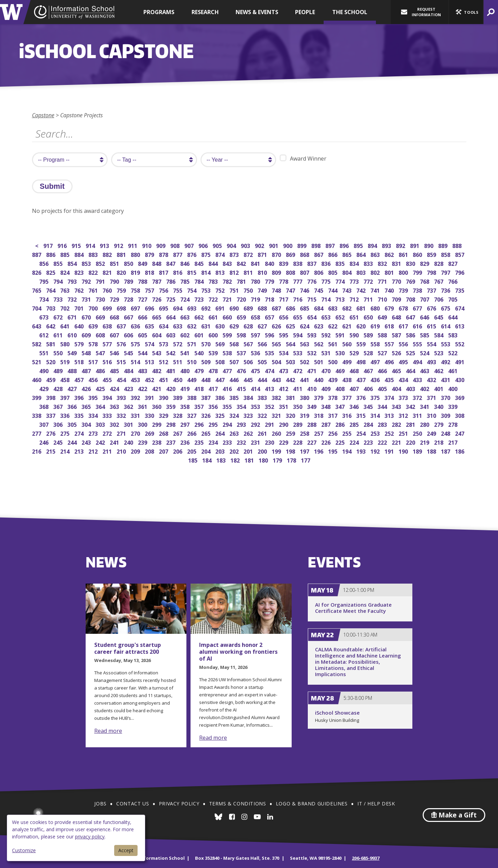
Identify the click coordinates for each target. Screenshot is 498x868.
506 (249, 361)
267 (178, 433)
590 (355, 334)
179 (278, 460)
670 (87, 317)
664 (171, 317)
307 (45, 424)
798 (432, 272)
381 (291, 397)
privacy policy (90, 837)
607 (115, 334)
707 (425, 299)
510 (192, 361)
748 (277, 290)
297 (186, 424)
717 (284, 299)
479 (200, 370)
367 (59, 406)
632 (192, 325)
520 (51, 361)
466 (383, 370)
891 (415, 245)
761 (94, 290)
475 (256, 370)
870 (277, 254)
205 (192, 451)
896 (345, 245)
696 (150, 308)
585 (425, 334)
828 (439, 263)
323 (249, 415)
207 (164, 451)
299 (157, 424)
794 (59, 281)
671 (73, 317)
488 (73, 370)
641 (66, 325)
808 (291, 272)
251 (404, 433)
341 (425, 406)
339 (453, 406)
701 (80, 308)
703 (51, 308)
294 (228, 424)
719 (256, 299)
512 (164, 361)
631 (207, 325)
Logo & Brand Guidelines (312, 804)
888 (458, 245)
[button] (466, 12)
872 (249, 254)
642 (51, 325)
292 (256, 424)
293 (242, 424)
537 (242, 352)
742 (362, 290)
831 (397, 263)
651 (355, 317)
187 (446, 451)
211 (108, 451)
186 (460, 451)
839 (284, 263)
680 (376, 308)
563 (305, 343)
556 (404, 343)
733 (59, 299)
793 (73, 281)
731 (87, 299)
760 (108, 290)
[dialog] (76, 838)
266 (192, 433)
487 (87, 370)
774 (341, 281)
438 (348, 379)
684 (319, 308)
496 (390, 361)
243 (87, 442)
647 (411, 317)
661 (214, 317)
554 (432, 343)
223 (369, 442)
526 (397, 352)
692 (207, 308)
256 (333, 433)
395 (94, 397)
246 (45, 442)
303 (101, 424)
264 (221, 433)
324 (235, 415)
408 (341, 388)
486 (101, 370)
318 (319, 415)
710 (383, 299)
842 (242, 263)
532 (312, 352)
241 (115, 442)
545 (129, 352)
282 (397, 424)
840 (270, 263)
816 (178, 272)
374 (390, 397)
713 (341, 299)
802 (376, 272)
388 (192, 397)
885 (66, 254)
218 (439, 442)
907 (190, 245)
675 (446, 308)
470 (327, 370)
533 (298, 352)
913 (105, 245)
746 (305, 290)
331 (136, 415)
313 (390, 415)
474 (270, 370)
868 (305, 254)
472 (298, 370)
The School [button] (350, 12)
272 (108, 433)
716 (298, 299)
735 (460, 290)
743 (348, 290)
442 (291, 379)
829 (425, 263)
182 (236, 460)
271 (122, 433)
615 (432, 325)
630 (221, 325)
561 (333, 343)
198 (291, 451)
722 (214, 299)
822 (94, 272)
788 (143, 281)
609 (87, 334)
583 (453, 334)
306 (59, 424)
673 (45, 317)
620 (362, 325)
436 (376, 379)
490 (45, 370)
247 (460, 433)
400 (453, 388)
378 (333, 397)
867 (319, 254)
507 (235, 361)
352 (270, 406)
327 (192, 415)
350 (298, 406)
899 (302, 245)
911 (133, 245)
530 (341, 352)
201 (249, 451)
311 (418, 415)
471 (312, 370)
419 (186, 388)
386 (221, 397)
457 (80, 379)
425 (101, 388)
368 (45, 406)
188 (432, 451)
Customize (24, 850)
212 (94, 451)
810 (263, 272)
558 (376, 343)
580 (66, 343)
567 (249, 343)
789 (129, 281)
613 (460, 325)
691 (221, 308)
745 (319, 290)
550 (59, 352)
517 (94, 361)
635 (150, 325)
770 (397, 281)
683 (333, 308)
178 (292, 460)
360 (157, 406)
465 (397, 370)
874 (221, 254)
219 (425, 442)
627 (263, 325)
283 (383, 424)
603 (171, 334)
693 (192, 308)
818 (150, 272)
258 (305, 433)
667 (129, 317)
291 (270, 424)
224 (355, 442)
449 (192, 379)
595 (284, 334)
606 (129, 334)
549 (73, 352)
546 (115, 352)
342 (411, 406)
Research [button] (205, 12)
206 (178, 451)
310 (432, 415)
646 (425, 317)
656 (284, 317)
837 (312, 263)
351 (284, 406)
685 (305, 308)
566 (263, 343)
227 (312, 442)
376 (362, 397)
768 (425, 281)
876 (192, 254)
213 (80, 451)
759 (122, 290)
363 (115, 406)
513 (150, 361)
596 (270, 334)
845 (200, 263)
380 (305, 397)
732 (73, 299)
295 (214, 424)
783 (214, 281)
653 (327, 317)
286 (341, 424)
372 (418, 397)
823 (80, 272)
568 (235, 343)
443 (277, 379)
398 (51, 397)
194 (348, 451)
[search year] (238, 160)
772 (369, 281)
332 (122, 415)
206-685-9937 (366, 858)
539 (214, 352)
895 (359, 245)
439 (333, 379)
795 (45, 281)
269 (150, 433)
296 (200, 424)
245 (59, 442)
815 (192, 272)
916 (63, 245)
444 (263, 379)
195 (333, 451)
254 (362, 433)
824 (66, 272)
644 (453, 317)
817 (164, 272)
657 (270, 317)
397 (66, 397)
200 (263, 451)
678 (404, 308)
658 (256, 317)
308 (460, 415)
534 (284, 352)
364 (101, 406)
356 (214, 406)
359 (171, 406)
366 (73, 406)
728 (129, 299)
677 (418, 308)
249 (432, 433)
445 (249, 379)
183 (222, 460)
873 (235, 254)
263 (235, 433)
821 (108, 272)
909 (161, 245)
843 (228, 263)
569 (221, 343)
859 (432, 254)
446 (235, 379)
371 (432, 397)
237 (171, 442)
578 (94, 343)
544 (143, 352)
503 (291, 361)
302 (115, 424)
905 (218, 245)
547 (101, 352)
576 (122, 343)
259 (291, 433)
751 (235, 290)
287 (327, 424)
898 (317, 245)
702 (66, 308)
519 (66, 361)
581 (51, 343)
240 (129, 442)
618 (390, 325)
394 (108, 397)
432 (432, 379)
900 (288, 245)
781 (242, 281)
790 (115, 281)
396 (80, 397)
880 (136, 254)
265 (207, 433)
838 (298, 263)
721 (228, 299)
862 (390, 254)
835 (341, 263)
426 (87, 388)
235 (200, 442)
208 (150, 451)
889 (443, 245)
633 (178, 325)
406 (369, 388)
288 (312, 424)
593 (312, 334)
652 (341, 317)
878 (164, 254)
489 (59, 370)
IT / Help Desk (376, 804)
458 (66, 379)
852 (101, 263)
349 (312, 406)
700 (94, 308)
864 (362, 254)
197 (305, 451)
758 (136, 290)
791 (101, 281)
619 (376, 325)
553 (446, 343)
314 (376, 415)
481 (171, 370)
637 (122, 325)
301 (129, 424)
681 (362, 308)
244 (73, 442)
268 (164, 433)
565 (277, 343)
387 (207, 397)
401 (439, 388)
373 (404, 397)
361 (143, 406)
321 (277, 415)
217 (453, 442)
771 (383, 281)
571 (192, 343)
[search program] (70, 160)
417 (214, 388)
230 (270, 442)
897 (331, 245)
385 (235, 397)
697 (136, 308)
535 (270, 352)
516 (108, 361)
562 (319, 343)
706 (439, 299)
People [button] (305, 12)
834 (355, 263)
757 (150, 290)
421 (157, 388)
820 (122, 272)
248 (446, 433)
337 (51, 415)
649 (383, 317)
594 (298, 334)
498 (362, 361)
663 (186, 317)
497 (376, 361)
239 (143, 442)
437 (362, 379)
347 (341, 406)
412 (284, 388)
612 (45, 334)
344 (383, 406)
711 (369, 299)
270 (136, 433)
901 (274, 245)
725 (171, 299)
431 (446, 379)
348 (327, 406)
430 (460, 379)
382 (277, 397)
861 (404, 254)
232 (242, 442)
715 (312, 299)
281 (411, 424)
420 (171, 388)
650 (369, 317)
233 (228, 442)
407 (355, 388)
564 (291, 343)
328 (178, 415)
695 (164, 308)
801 (390, 272)
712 (355, 299)
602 (186, 334)
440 (319, 379)
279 (439, 424)
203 (221, 451)
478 (214, 370)
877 (178, 254)
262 (249, 433)
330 (150, 415)
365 (87, 406)
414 (256, 388)
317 (333, 415)
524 (425, 352)
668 (115, 317)
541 (186, 352)
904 (232, 245)
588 (383, 334)
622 (333, 325)
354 (242, 406)
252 (390, 433)
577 (108, 343)
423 (129, 388)
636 (136, 325)
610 (73, 334)
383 (263, 397)
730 (101, 299)
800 (404, 272)
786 (171, 281)
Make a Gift (454, 815)
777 (298, 281)
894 (373, 245)
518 (80, 361)
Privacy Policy (179, 804)
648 (397, 317)
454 (122, 379)
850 (129, 263)
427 (73, 388)
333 (108, 415)
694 (178, 308)
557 (390, 343)
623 (319, 325)
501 (319, 361)
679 (390, 308)
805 (333, 272)
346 (355, 406)
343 (397, 406)
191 (390, 451)
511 (178, 361)
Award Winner (303, 158)
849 (143, 263)
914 (91, 245)
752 (221, 290)
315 (362, 415)
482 (157, 370)
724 (186, 299)
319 (305, 415)
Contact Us (133, 804)
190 (404, 451)
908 (176, 245)
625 (291, 325)
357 (200, 406)
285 (355, 424)
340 (439, 406)
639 (94, 325)
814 (207, 272)
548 (87, 352)
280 (425, 424)
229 (284, 442)
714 (327, 299)
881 (122, 254)
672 (59, 317)
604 (157, 334)
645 (439, 317)
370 (446, 397)
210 (122, 451)
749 (263, 290)
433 (418, 379)
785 (186, 281)
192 (376, 451)
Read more (108, 731)
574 (150, 343)
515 (122, 361)
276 (51, 433)
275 (66, 433)
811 (249, 272)
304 (87, 424)
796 (460, 272)
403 (411, 388)
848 (157, 263)
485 (115, 370)
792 (87, 281)
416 (228, 388)
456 (94, 379)
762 (80, 290)
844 (214, 263)
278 (453, 424)
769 (411, 281)
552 (460, 343)
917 (49, 245)
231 (256, 442)
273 (94, 433)
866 (333, 254)
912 (119, 245)
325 (221, 415)
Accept (126, 850)
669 (101, 317)
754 (192, 290)
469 (341, 370)
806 (319, 272)
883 (94, 254)
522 (453, 352)
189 (418, 451)
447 (221, 379)
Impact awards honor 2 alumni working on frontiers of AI (238, 652)
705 (453, 299)
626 (277, 325)
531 (327, 352)
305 (73, 424)
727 (143, 299)
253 (376, 433)
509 (207, 361)
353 (256, 406)
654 (312, 317)
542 (171, 352)
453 (136, 379)
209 (136, 451)
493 (432, 361)
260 (277, 433)
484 (129, 370)
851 (115, 263)
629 (235, 325)
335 (80, 415)
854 (73, 263)
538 (228, 352)
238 (157, 442)
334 (94, 415)
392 (136, 397)
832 (383, 263)
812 (235, 272)
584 (439, 334)
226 (327, 442)
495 (404, 361)
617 (404, 325)
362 (129, 406)
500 (333, 361)
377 (348, 397)
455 (108, 379)
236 (186, 442)
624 (305, 325)
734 (45, 299)
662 (200, 317)
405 (383, 388)
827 (453, 263)
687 (277, 308)
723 (200, 299)
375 (376, 397)
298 (171, 424)
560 (348, 343)
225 (341, 442)
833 (369, 263)
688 (263, 308)
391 (150, 397)
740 (390, 290)
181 (250, 460)
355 (228, 406)
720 (242, 299)
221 (397, 442)
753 (207, 290)
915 (77, 245)
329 (164, 415)
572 (178, 343)
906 (204, 245)
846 (186, 263)
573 (164, 343)
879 (150, 254)
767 (439, 281)
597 (256, 334)
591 (341, 334)
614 (446, 325)
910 (147, 245)
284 (369, 424)
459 (51, 379)
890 (429, 245)
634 (164, 325)
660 (228, 317)
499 (348, 361)
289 (298, 424)
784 (200, 281)
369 (460, 397)
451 (164, 379)
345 (369, 406)
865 (348, 254)
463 (425, 370)
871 (263, 254)
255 (348, 433)
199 (277, 451)
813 (221, 272)
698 (122, 308)
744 (333, 290)
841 (256, 263)
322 (263, 415)
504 (277, 361)
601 (200, 334)
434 (404, 379)
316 (348, 415)
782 (228, 281)
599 (228, 334)
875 (207, 254)
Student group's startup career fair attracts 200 (128, 648)
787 (157, 281)
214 (66, 451)
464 (411, 370)
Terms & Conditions (238, 804)
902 (260, 245)
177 (306, 460)
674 (460, 308)
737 (432, 290)
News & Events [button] (257, 12)
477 (228, 370)
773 (355, 281)
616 (418, 325)
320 (291, 415)
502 (305, 361)
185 (193, 460)
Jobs (100, 804)
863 (376, 254)
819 (136, 272)
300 (143, 424)
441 (305, 379)
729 (115, 299)
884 (80, 254)
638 (108, 325)
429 (45, 388)
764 (51, 290)
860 (418, 254)
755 (178, 290)
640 (80, 325)
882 (108, 254)
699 (108, 308)
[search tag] (154, 160)
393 (122, 397)
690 (235, 308)
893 (387, 245)
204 (207, 451)
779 (270, 281)
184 (208, 460)
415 (242, 388)
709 (397, 299)
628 (249, 325)
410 (312, 388)
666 (143, 317)
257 (319, 433)
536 (256, 352)
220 (411, 442)
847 (171, 263)
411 (298, 388)
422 (143, 388)
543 (157, 352)
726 (157, 299)
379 (319, 397)
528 (369, 352)
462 (439, 370)
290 (284, 424)
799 (418, 272)
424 (115, 388)
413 (270, 388)
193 (362, 451)
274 (80, 433)
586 (411, 334)
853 (87, 263)
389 (178, 397)
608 (101, 334)
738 (418, 290)
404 (397, 388)
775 (327, 281)
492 (446, 361)
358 (186, 406)
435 (390, 379)
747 (291, 290)
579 (80, 343)
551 (45, 352)
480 (186, 370)
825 (51, 272)
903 (246, 245)
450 (178, 379)
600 (214, 334)
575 (136, 343)
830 (411, 263)
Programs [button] (159, 12)
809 (277, 272)
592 (327, 334)
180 (264, 460)
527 (383, 352)
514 (136, 361)
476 (242, 370)
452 (150, 379)
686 (291, 308)
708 (411, 299)
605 (143, 334)
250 (418, 433)
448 (207, 379)
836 (327, 263)
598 (242, 334)
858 (446, 254)
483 (143, 370)
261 (263, 433)
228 (298, 442)
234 (214, 442)
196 (319, 451)
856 (45, 263)
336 (66, 415)
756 (164, 290)
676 (432, 308)
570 (207, 343)
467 (369, 370)
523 (439, 352)
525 (411, 352)
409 (327, 388)
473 (284, 370)
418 (200, 388)
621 (348, 325)
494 (418, 361)
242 (101, 442)
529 (355, 352)
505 (263, 361)
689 (249, 308)
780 (256, 281)
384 (249, 397)
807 (305, 272)
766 (453, 281)
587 (397, 334)
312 (404, 415)
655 (298, 317)
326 (207, 415)
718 (270, 299)
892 (401, 245)
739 (404, 290)
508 (221, 361)
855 (59, 263)
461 (453, 370)
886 (51, 254)
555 (418, 343)
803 (362, 272)
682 (348, 308)
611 (59, 334)
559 (362, 343)
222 (383, 442)
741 (376, 290)
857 (460, 254)
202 (235, 451)
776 (312, 281)
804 (348, 272)
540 (200, 352)
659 (242, 317)
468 (355, 370)
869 (291, 254)
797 (446, 272)
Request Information (421, 12)
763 (66, 290)
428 (59, 388)
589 (369, 334)
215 (51, 451)
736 (446, 290)
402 (425, 388)
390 (164, 397)
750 (249, 290)
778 (284, 281)
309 (446, 415)
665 (157, 317)
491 (460, 361)
